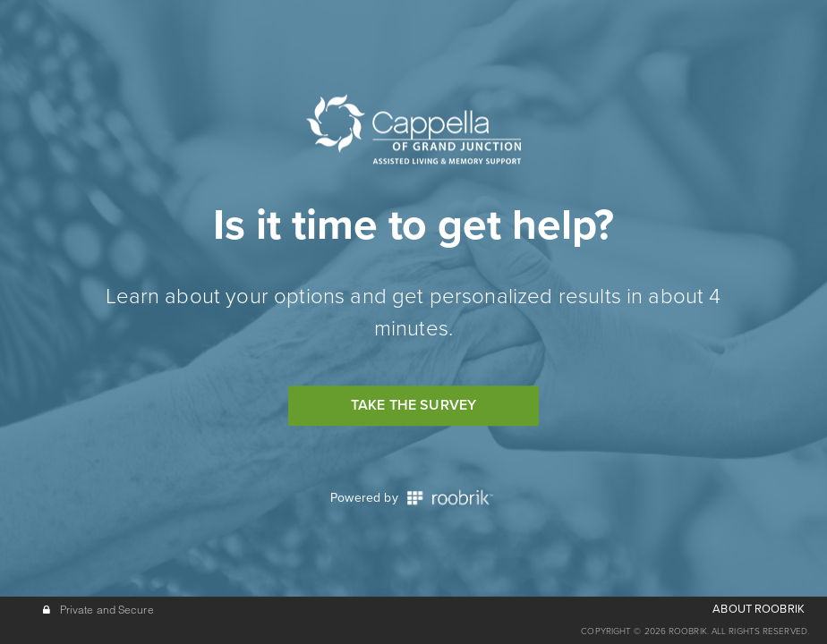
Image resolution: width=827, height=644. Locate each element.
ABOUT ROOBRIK (759, 609)
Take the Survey (413, 405)
